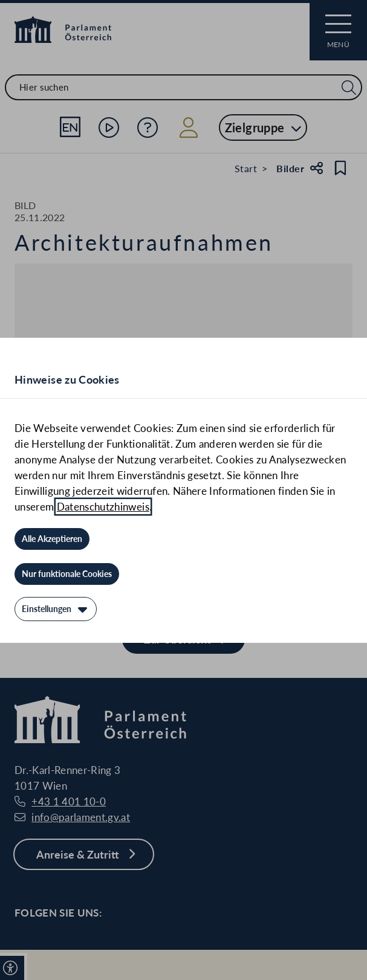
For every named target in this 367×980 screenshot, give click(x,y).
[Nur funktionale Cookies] (67, 574)
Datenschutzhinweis (103, 507)
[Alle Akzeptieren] (52, 539)
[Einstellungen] (56, 609)
